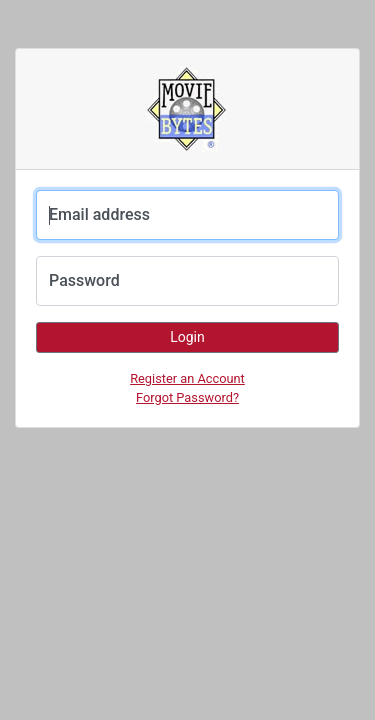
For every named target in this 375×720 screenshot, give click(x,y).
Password (84, 280)
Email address (99, 214)
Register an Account (187, 378)
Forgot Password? (187, 397)
